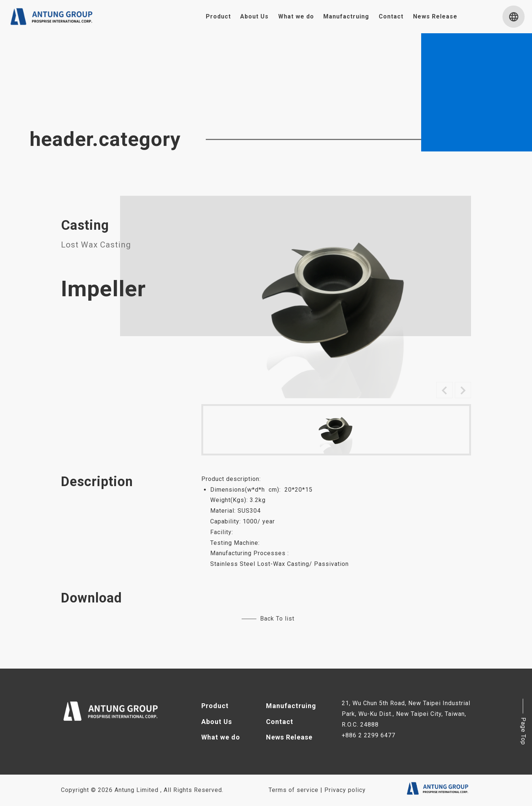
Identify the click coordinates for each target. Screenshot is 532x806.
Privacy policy (345, 790)
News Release (435, 16)
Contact (391, 16)
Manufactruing (346, 16)
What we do (296, 16)
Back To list (268, 619)
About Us (254, 16)
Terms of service (294, 790)
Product (218, 16)
